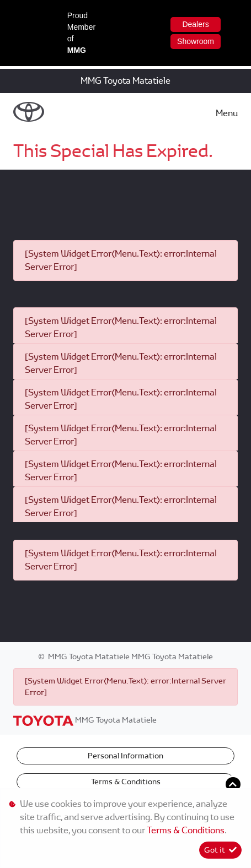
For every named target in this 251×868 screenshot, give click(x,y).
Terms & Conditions (126, 782)
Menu (227, 113)
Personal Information (126, 756)
